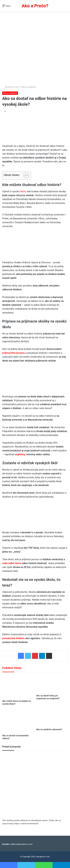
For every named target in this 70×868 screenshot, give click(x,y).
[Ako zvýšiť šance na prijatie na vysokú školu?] (18, 687)
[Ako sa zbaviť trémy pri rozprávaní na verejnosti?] (52, 684)
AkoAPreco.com (10, 87)
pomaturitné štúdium (13, 638)
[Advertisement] (35, 49)
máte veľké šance (12, 563)
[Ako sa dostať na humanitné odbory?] (18, 721)
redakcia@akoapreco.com (21, 844)
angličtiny (20, 454)
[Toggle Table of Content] (25, 175)
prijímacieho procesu (14, 353)
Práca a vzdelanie (28, 87)
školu (23, 191)
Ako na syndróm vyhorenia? (49, 729)
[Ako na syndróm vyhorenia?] (52, 718)
